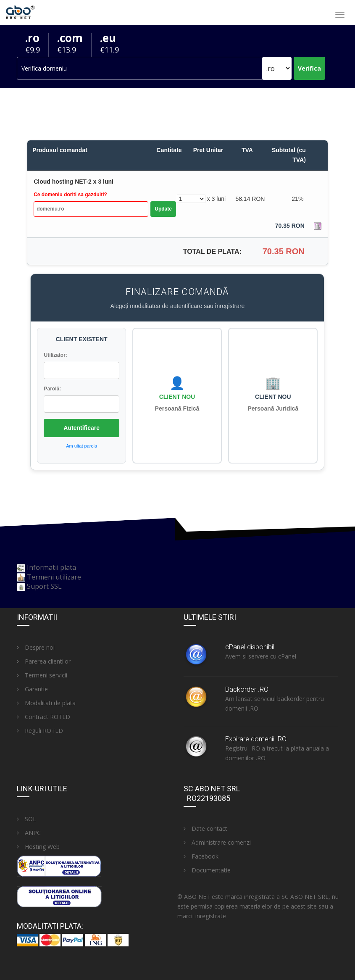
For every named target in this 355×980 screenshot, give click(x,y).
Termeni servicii (42, 675)
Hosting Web (38, 847)
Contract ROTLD (43, 717)
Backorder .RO (247, 689)
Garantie (32, 689)
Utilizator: (55, 355)
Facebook (201, 856)
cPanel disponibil (250, 647)
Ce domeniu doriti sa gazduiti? (70, 195)
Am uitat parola (82, 446)
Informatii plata (51, 567)
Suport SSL (44, 586)
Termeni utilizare (54, 577)
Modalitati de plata (46, 703)
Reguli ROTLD (40, 731)
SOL (26, 819)
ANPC (29, 833)
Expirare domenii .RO (256, 739)
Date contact (205, 829)
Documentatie (207, 870)
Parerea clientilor (44, 661)
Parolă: (52, 389)
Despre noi (36, 647)
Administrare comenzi (217, 842)
